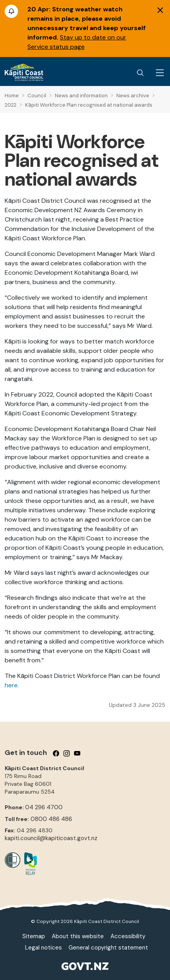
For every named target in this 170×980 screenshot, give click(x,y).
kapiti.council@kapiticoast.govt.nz (51, 838)
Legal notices (43, 948)
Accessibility (128, 936)
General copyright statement (108, 948)
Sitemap (34, 936)
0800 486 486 (51, 819)
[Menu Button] (160, 73)
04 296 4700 (44, 807)
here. (12, 685)
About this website (78, 936)
